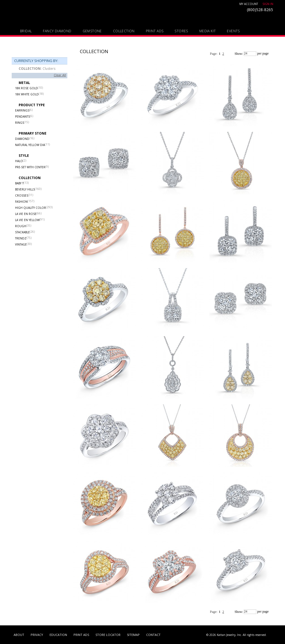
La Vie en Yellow (27, 220)
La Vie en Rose (26, 214)
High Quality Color (30, 208)
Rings (19, 123)
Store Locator (108, 635)
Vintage (21, 244)
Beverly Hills (25, 189)
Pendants (22, 117)
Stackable (22, 232)
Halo (19, 161)
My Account (249, 4)
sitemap (133, 635)
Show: (239, 54)
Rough (21, 226)
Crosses (22, 195)
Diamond (22, 139)
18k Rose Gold (26, 88)
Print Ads (81, 635)
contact (153, 635)
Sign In (268, 4)
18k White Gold (27, 94)
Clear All (60, 75)
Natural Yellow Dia (30, 145)
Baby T (19, 183)
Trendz (21, 238)
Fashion (21, 202)
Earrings (22, 110)
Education (58, 635)
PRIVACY (37, 635)
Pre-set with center (30, 167)
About (19, 635)
